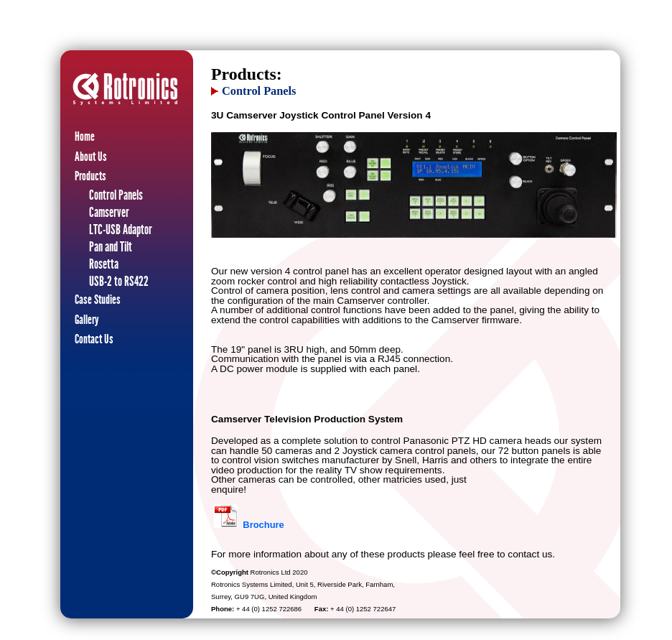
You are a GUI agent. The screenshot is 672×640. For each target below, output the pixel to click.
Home (85, 136)
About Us (91, 157)
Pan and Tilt (111, 247)
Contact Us (94, 339)
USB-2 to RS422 (119, 281)
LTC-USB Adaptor (121, 229)
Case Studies (98, 300)
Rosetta (104, 264)
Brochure (263, 525)
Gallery (87, 320)
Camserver (109, 212)
